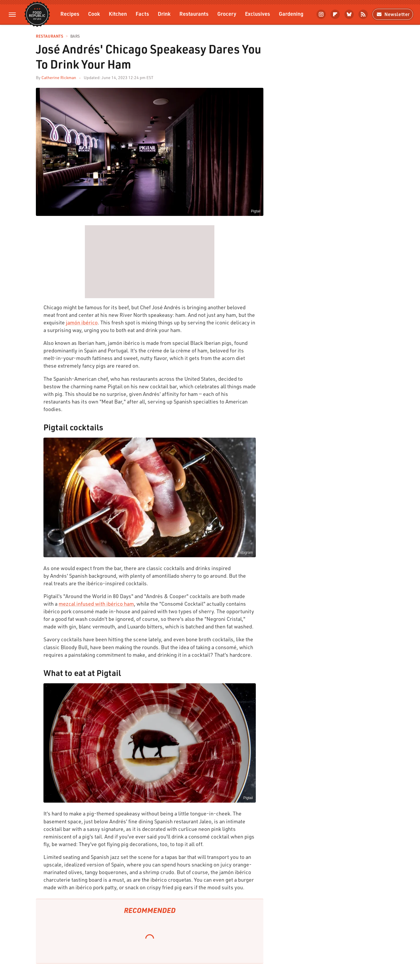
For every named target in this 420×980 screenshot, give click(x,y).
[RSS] (363, 14)
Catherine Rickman (59, 77)
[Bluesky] (349, 14)
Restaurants (194, 14)
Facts (142, 14)
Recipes (70, 14)
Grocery (227, 14)
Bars (75, 36)
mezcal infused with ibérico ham (96, 604)
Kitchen (118, 14)
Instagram (245, 553)
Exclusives (258, 14)
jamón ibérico (82, 322)
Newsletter (393, 14)
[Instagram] (321, 14)
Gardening (291, 14)
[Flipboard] (335, 14)
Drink (164, 14)
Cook (94, 14)
